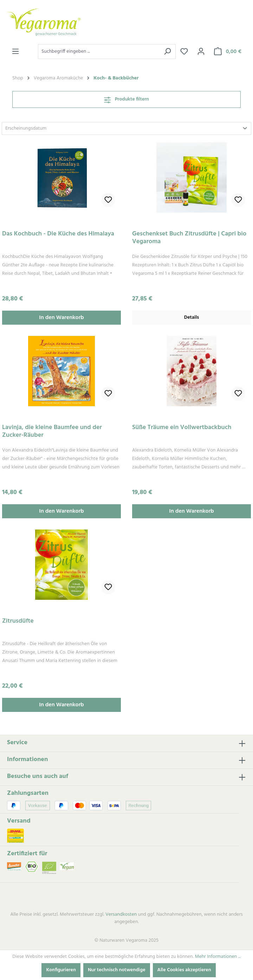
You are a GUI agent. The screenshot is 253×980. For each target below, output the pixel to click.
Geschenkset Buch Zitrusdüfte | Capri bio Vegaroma (189, 238)
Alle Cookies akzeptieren (184, 970)
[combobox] (99, 52)
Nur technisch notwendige (117, 970)
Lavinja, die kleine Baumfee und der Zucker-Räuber (52, 431)
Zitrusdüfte (18, 622)
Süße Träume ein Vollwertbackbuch (182, 428)
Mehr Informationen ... (218, 957)
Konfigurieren (61, 970)
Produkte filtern (126, 99)
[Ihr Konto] (201, 52)
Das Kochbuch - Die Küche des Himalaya (58, 235)
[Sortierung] (126, 128)
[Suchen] (167, 52)
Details (192, 317)
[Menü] (15, 52)
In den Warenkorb (61, 318)
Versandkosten (121, 914)
